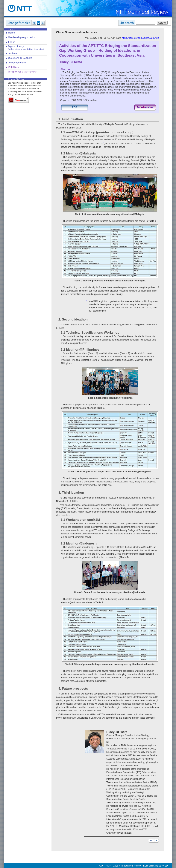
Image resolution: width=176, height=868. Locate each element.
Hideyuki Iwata (71, 62)
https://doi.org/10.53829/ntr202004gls (141, 38)
